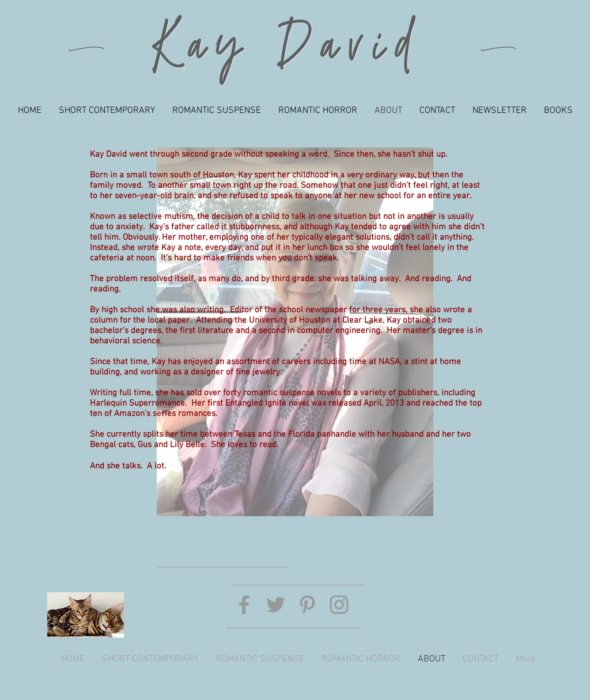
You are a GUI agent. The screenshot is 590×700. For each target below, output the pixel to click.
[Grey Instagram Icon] (339, 605)
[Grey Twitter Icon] (276, 605)
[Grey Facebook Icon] (244, 605)
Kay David (288, 50)
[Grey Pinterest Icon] (307, 605)
